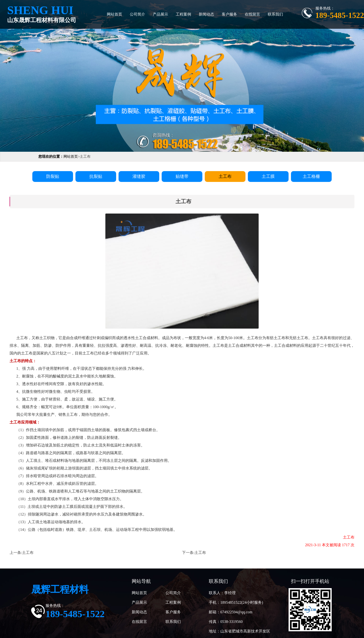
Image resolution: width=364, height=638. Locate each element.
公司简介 (137, 14)
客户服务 (229, 14)
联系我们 (275, 14)
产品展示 (160, 14)
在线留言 (252, 14)
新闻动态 (206, 14)
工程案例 (183, 14)
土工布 (28, 553)
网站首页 (114, 14)
